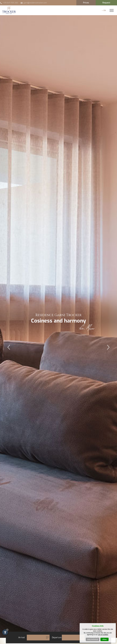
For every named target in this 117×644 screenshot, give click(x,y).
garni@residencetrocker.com (34, 3)
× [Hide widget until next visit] (7, 630)
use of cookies (103, 637)
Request (106, 3)
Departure (57, 637)
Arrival (22, 637)
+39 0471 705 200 (9, 3)
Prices (86, 3)
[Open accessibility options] (5, 632)
